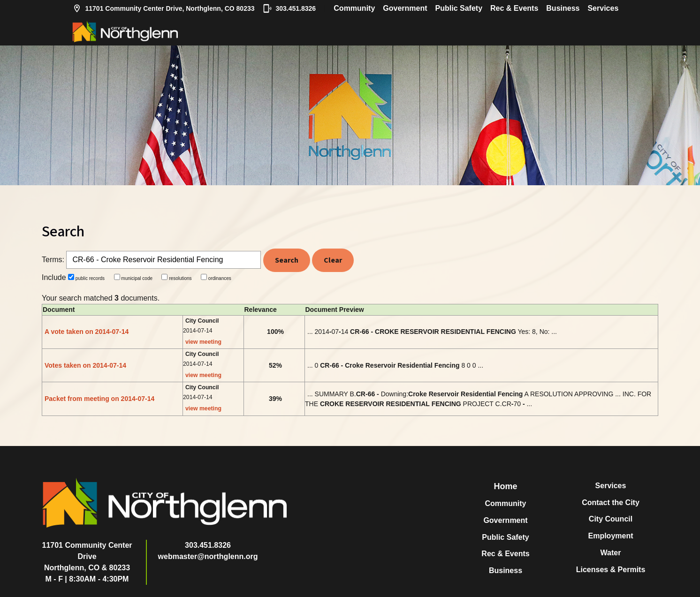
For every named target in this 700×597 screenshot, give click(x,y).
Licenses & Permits (611, 570)
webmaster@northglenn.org (208, 556)
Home (505, 486)
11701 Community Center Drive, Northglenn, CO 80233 (164, 8)
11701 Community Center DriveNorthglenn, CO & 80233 (87, 556)
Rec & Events (514, 8)
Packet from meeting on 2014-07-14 (99, 399)
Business (563, 8)
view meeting (203, 342)
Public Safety (459, 8)
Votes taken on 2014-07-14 (85, 365)
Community (354, 8)
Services (603, 8)
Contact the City (611, 503)
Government (405, 8)
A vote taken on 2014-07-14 (87, 332)
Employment (610, 536)
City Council (611, 519)
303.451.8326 (289, 8)
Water (611, 553)
